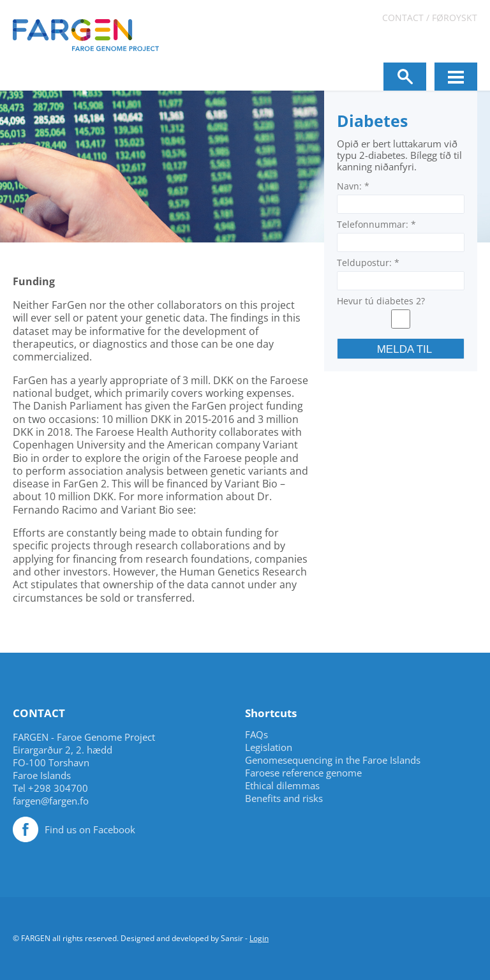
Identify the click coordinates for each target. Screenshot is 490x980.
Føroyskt (455, 18)
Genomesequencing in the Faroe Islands (333, 760)
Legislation (269, 747)
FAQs (256, 735)
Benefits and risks (284, 798)
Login (259, 938)
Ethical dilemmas (282, 786)
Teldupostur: (368, 263)
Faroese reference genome (303, 773)
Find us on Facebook (90, 829)
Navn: (353, 186)
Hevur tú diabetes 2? (381, 301)
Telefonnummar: (376, 224)
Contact (403, 18)
